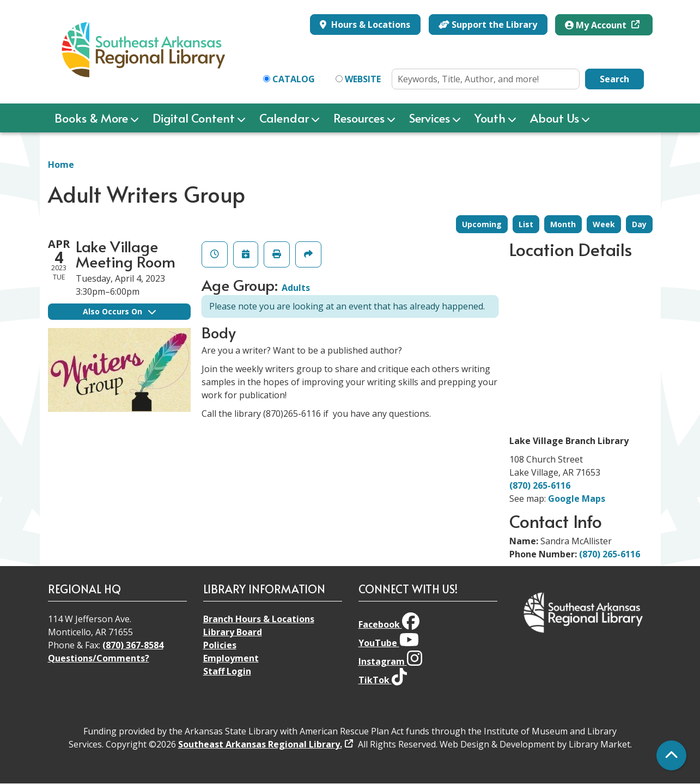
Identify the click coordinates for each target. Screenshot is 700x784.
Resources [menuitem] (359, 118)
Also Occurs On (119, 311)
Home (61, 165)
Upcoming (482, 224)
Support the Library (488, 25)
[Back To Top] (671, 755)
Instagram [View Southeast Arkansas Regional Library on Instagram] (390, 661)
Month (563, 224)
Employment (231, 658)
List (526, 224)
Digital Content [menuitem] (194, 118)
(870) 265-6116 (540, 485)
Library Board (233, 632)
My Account (597, 25)
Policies (220, 645)
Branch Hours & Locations (259, 619)
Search (614, 79)
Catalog (294, 79)
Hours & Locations (370, 25)
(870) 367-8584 (133, 645)
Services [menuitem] (430, 118)
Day (639, 224)
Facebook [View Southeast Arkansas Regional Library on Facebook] (389, 624)
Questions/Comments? (99, 658)
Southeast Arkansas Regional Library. (260, 744)
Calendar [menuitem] (284, 118)
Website (363, 79)
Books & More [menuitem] (91, 118)
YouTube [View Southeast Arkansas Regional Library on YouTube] (389, 643)
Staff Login (227, 671)
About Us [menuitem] (555, 118)
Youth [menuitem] (490, 118)
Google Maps (577, 499)
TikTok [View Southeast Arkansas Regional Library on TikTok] (383, 680)
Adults (296, 288)
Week (604, 224)
